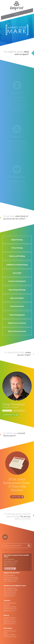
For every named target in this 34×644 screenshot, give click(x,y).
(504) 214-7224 (9, 637)
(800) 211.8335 (8, 596)
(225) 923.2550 (8, 592)
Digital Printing (17, 240)
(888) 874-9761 (9, 611)
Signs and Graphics (17, 298)
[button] (5, 537)
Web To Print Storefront (17, 331)
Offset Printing (17, 248)
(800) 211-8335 (9, 565)
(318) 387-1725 (9, 622)
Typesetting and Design (17, 290)
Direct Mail (17, 273)
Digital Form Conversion (17, 323)
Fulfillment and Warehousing (17, 265)
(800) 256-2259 (9, 624)
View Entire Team (10, 415)
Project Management (17, 315)
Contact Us (9, 568)
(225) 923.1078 (8, 594)
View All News (16, 497)
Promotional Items (17, 306)
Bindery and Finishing (17, 256)
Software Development (17, 281)
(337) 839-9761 (9, 609)
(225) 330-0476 (9, 581)
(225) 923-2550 (9, 563)
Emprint (17, 6)
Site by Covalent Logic (27, 642)
